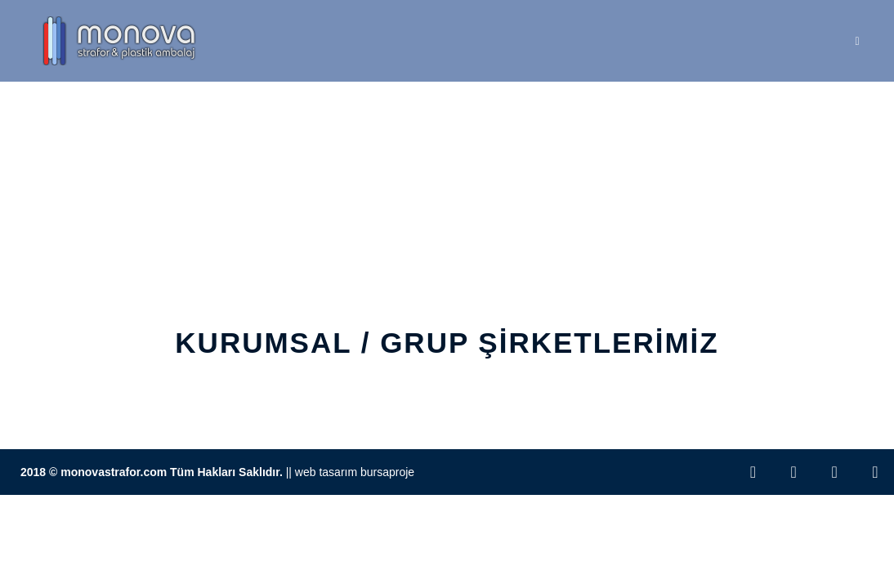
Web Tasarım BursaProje (355, 472)
